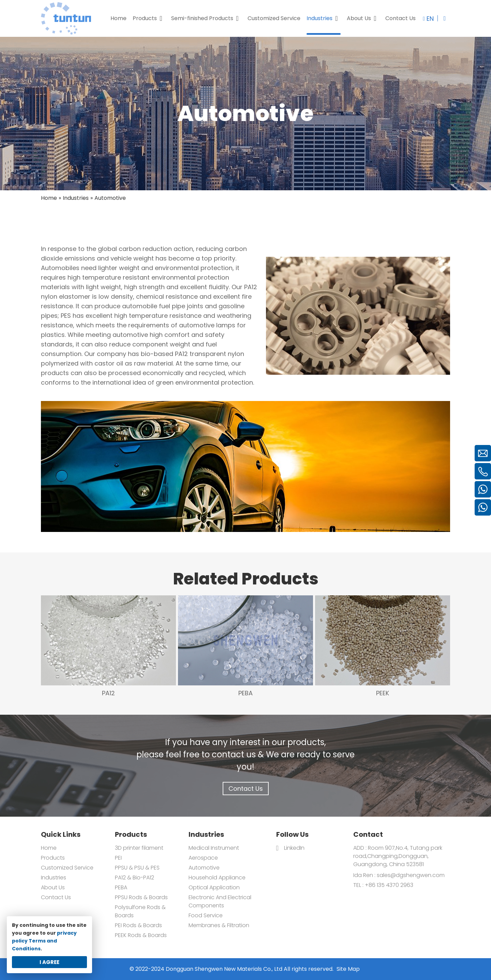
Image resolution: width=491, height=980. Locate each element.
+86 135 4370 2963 (388, 885)
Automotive (204, 868)
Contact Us (246, 789)
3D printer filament (139, 848)
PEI (118, 858)
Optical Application (214, 887)
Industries (54, 878)
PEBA (121, 887)
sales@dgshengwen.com (411, 875)
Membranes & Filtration (219, 925)
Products (53, 858)
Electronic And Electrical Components (220, 901)
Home (49, 848)
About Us (53, 887)
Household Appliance (217, 878)
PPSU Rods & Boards (141, 897)
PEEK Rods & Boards (141, 935)
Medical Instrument (214, 848)
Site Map (348, 969)
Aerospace (203, 858)
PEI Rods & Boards (138, 925)
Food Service (206, 915)
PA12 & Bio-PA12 (135, 878)
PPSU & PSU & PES (137, 868)
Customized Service (67, 868)
